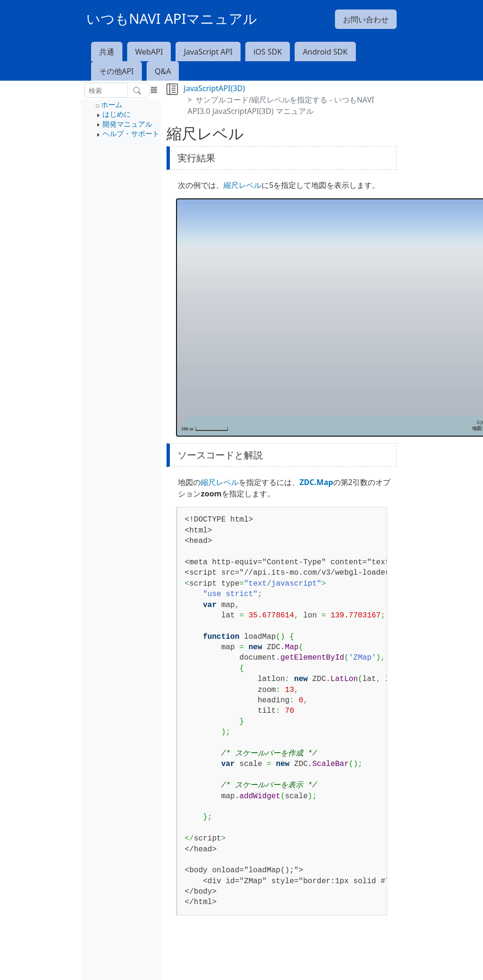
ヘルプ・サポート (131, 133)
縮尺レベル (242, 185)
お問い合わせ (366, 19)
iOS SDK (268, 52)
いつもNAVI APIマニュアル (172, 19)
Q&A (163, 71)
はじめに (117, 114)
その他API (116, 71)
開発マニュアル (127, 124)
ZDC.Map (316, 482)
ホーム (112, 104)
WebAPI (149, 52)
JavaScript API (208, 52)
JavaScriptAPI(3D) (214, 88)
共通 (107, 52)
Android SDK (325, 52)
